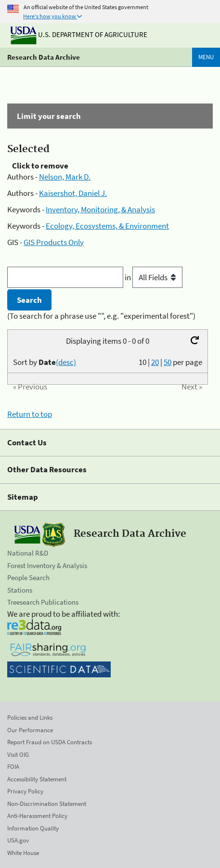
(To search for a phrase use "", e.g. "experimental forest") (101, 316)
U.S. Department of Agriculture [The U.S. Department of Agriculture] (79, 34)
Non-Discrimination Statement (47, 804)
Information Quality (33, 828)
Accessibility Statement (37, 779)
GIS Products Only (54, 242)
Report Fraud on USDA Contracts (50, 742)
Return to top (30, 414)
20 (155, 362)
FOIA (13, 767)
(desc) (66, 362)
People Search (28, 577)
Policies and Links (30, 718)
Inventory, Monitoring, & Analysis (100, 209)
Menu (206, 57)
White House (23, 853)
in (154, 277)
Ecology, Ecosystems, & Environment (107, 226)
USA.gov (18, 840)
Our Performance (30, 730)
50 (168, 362)
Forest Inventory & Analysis (47, 565)
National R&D (28, 553)
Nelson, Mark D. (65, 177)
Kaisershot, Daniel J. (73, 193)
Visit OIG (18, 755)
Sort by (45, 362)
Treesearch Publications (43, 602)
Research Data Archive (44, 57)
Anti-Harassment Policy (37, 816)
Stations (20, 590)
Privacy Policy (25, 791)
